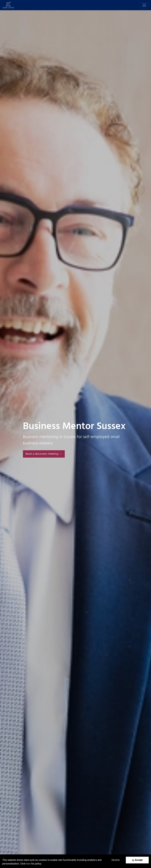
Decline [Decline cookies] (116, 860)
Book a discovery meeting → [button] (44, 454)
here (28, 864)
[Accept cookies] (137, 860)
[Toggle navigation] (144, 5)
